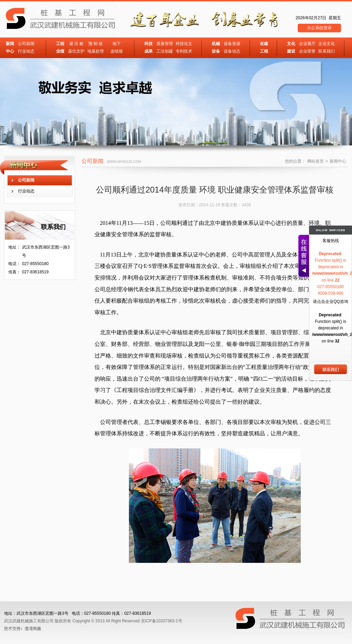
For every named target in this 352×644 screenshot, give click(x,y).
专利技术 (184, 51)
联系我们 (327, 51)
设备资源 (232, 44)
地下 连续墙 (117, 47)
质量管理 (165, 44)
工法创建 (165, 51)
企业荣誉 (307, 51)
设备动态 (232, 51)
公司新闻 (26, 44)
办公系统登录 (319, 28)
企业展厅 (307, 44)
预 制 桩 (96, 44)
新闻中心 (338, 161)
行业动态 (26, 51)
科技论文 (184, 44)
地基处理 (96, 51)
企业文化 (327, 44)
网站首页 (316, 161)
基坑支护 (76, 51)
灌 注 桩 (76, 44)
